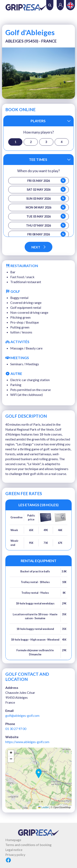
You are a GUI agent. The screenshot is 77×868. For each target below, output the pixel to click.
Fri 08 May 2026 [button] (47, 234)
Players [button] (38, 121)
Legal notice (14, 850)
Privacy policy (15, 855)
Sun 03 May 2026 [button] (46, 198)
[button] (39, 774)
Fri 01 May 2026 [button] (47, 180)
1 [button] (15, 142)
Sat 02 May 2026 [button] (46, 189)
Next (38, 247)
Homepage (13, 840)
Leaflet (43, 807)
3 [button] (46, 142)
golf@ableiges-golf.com (22, 715)
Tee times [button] (38, 160)
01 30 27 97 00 (16, 729)
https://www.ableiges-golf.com (27, 742)
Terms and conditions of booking (28, 845)
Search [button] (50, 5)
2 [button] (31, 142)
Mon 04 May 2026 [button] (46, 207)
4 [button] (62, 142)
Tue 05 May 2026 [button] (46, 216)
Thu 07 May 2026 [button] (46, 225)
